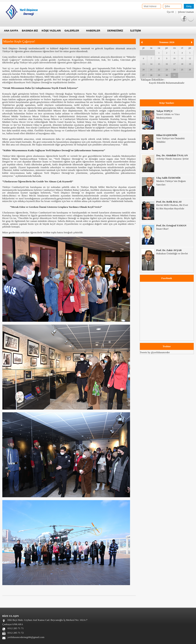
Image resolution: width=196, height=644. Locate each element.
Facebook (184, 18)
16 (167, 64)
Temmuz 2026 (167, 42)
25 (182, 70)
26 (190, 70)
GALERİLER (72, 31)
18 (182, 64)
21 (151, 70)
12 (190, 58)
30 (167, 75)
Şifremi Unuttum (186, 12)
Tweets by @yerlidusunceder (155, 352)
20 (143, 70)
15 (159, 64)
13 (143, 64)
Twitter (191, 18)
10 (174, 58)
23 (167, 70)
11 (182, 58)
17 (174, 64)
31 (174, 75)
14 (151, 64)
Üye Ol (170, 12)
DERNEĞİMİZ (115, 31)
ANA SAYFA (11, 31)
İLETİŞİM (136, 31)
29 (159, 75)
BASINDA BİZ (30, 31)
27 (143, 75)
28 (151, 75)
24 (174, 70)
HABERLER (93, 31)
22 (159, 70)
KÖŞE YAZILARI (51, 31)
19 (190, 64)
